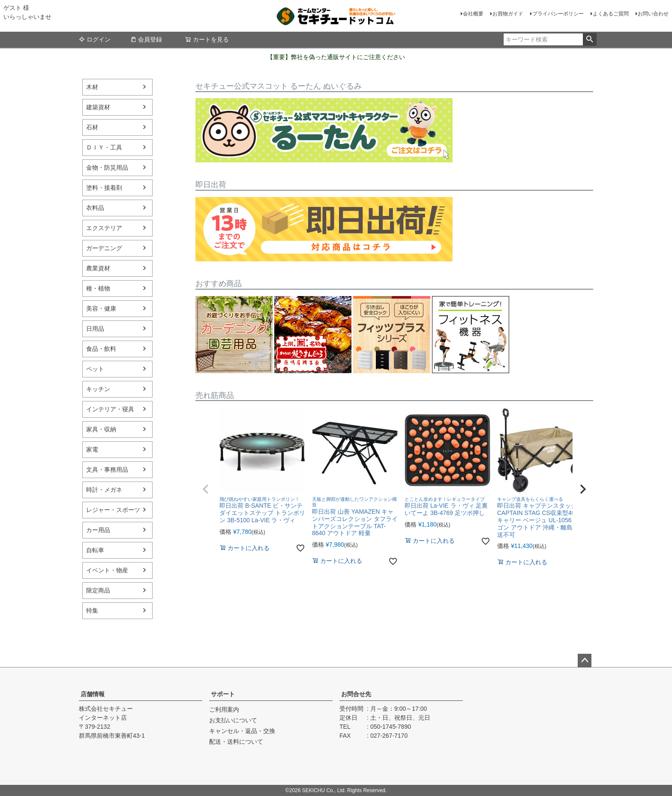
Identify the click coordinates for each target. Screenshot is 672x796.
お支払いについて (233, 720)
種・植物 (98, 288)
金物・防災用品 (107, 168)
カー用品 (98, 530)
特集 (92, 610)
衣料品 (95, 208)
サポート (223, 694)
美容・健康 (101, 308)
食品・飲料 (101, 349)
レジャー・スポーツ (113, 510)
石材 (92, 127)
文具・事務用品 (107, 470)
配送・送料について (236, 742)
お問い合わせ (653, 14)
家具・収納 (101, 429)
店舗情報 (93, 694)
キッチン (98, 389)
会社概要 (473, 14)
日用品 (95, 329)
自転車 (95, 550)
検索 (589, 39)
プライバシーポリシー (558, 14)
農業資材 (98, 268)
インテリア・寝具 (110, 409)
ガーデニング (104, 248)
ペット (95, 369)
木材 (92, 87)
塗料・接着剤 (104, 188)
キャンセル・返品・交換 (242, 731)
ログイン (95, 39)
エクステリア (104, 228)
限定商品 (98, 590)
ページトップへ (585, 661)
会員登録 (146, 39)
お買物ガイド (508, 14)
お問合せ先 (356, 694)
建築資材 (98, 107)
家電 (92, 449)
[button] (206, 489)
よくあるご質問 (611, 14)
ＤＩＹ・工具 (104, 147)
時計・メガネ (104, 490)
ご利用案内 (224, 709)
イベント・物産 (107, 570)
